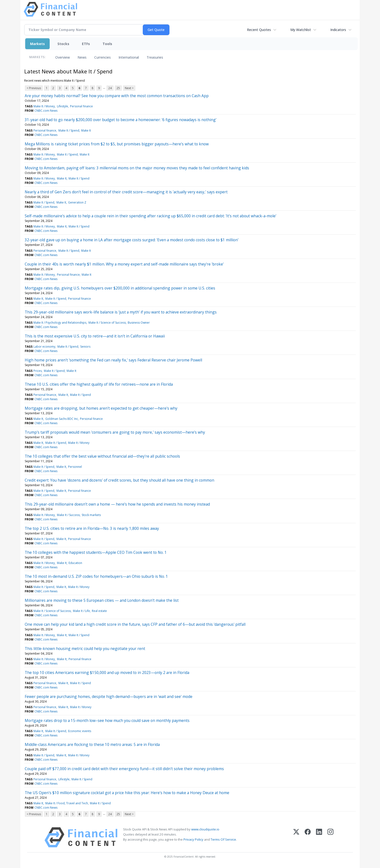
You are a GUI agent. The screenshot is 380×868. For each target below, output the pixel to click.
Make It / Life (81, 611)
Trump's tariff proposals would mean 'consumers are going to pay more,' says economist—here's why (115, 432)
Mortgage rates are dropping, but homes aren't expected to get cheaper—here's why (101, 408)
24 (110, 88)
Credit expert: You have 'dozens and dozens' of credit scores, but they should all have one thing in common (119, 480)
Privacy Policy (193, 839)
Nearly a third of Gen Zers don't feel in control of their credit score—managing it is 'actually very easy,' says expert (126, 192)
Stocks (63, 44)
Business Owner (139, 323)
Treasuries (155, 57)
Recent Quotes (259, 30)
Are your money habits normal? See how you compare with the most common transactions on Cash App (117, 96)
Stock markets (91, 515)
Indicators (338, 30)
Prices (38, 371)
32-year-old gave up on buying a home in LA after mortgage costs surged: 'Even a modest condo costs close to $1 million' (132, 240)
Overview (63, 57)
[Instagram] (330, 837)
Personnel (75, 467)
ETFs (86, 44)
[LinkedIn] (319, 837)
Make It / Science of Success (107, 323)
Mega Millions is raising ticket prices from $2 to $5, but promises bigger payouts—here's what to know (117, 144)
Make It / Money (44, 106)
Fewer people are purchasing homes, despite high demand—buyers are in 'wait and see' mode (109, 696)
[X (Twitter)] (296, 837)
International (129, 57)
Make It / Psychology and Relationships (60, 323)
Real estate (99, 611)
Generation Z (77, 202)
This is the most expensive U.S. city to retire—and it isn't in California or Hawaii (95, 336)
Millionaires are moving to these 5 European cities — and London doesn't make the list (102, 600)
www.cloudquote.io (205, 829)
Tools (107, 44)
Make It (86, 130)
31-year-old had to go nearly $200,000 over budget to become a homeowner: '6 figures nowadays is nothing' (121, 120)
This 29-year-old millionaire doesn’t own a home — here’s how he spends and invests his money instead (117, 504)
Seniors (85, 347)
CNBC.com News (46, 111)
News (82, 57)
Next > (129, 88)
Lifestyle (63, 106)
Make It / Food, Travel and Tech (67, 803)
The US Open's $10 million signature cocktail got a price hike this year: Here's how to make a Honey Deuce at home (127, 793)
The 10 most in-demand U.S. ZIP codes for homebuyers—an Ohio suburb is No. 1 (96, 576)
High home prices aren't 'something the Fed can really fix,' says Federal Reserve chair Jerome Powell (113, 360)
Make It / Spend (69, 130)
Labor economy (44, 347)
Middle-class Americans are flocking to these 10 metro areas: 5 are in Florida (92, 744)
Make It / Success (68, 515)
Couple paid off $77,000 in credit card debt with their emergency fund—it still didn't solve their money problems (124, 769)
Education (75, 563)
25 (118, 88)
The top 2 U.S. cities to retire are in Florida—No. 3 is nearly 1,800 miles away (92, 528)
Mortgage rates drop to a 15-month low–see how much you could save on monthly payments (107, 720)
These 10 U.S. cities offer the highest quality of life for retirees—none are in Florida (99, 384)
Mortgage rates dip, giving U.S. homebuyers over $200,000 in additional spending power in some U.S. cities (120, 288)
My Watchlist (301, 30)
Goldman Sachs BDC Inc (62, 419)
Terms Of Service (223, 839)
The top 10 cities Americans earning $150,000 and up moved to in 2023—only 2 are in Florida (107, 673)
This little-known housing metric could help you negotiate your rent (85, 649)
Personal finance (81, 106)
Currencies (103, 57)
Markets (37, 44)
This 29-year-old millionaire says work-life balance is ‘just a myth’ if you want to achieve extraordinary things (121, 312)
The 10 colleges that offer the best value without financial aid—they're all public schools (102, 456)
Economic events (80, 731)
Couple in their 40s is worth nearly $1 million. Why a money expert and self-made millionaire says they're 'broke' (124, 264)
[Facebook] (308, 837)
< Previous (34, 88)
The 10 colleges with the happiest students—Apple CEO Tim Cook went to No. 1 (96, 552)
